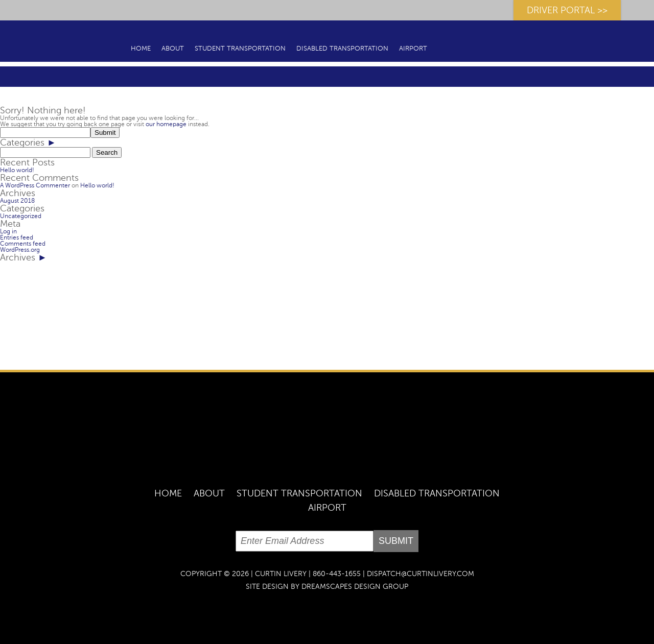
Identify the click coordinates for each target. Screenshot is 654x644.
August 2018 (17, 201)
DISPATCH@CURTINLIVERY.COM (421, 574)
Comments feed (23, 244)
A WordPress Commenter (35, 185)
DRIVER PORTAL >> (567, 10)
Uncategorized (21, 216)
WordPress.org (20, 250)
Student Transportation (240, 49)
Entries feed (17, 237)
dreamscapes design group (355, 587)
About (173, 49)
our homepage (166, 124)
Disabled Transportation (342, 49)
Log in (8, 231)
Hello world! (17, 170)
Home (141, 49)
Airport (413, 49)
